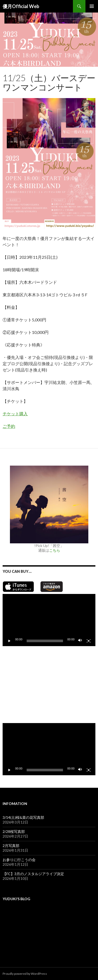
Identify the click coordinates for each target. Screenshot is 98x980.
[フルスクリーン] (89, 641)
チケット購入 (15, 414)
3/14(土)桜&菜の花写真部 (23, 817)
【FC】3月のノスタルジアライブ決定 (33, 874)
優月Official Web (21, 6)
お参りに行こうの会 (19, 860)
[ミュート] (80, 641)
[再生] (9, 641)
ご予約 (9, 426)
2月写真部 (11, 846)
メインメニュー (92, 6)
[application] (49, 620)
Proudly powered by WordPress (25, 974)
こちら (55, 550)
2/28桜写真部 (14, 831)
